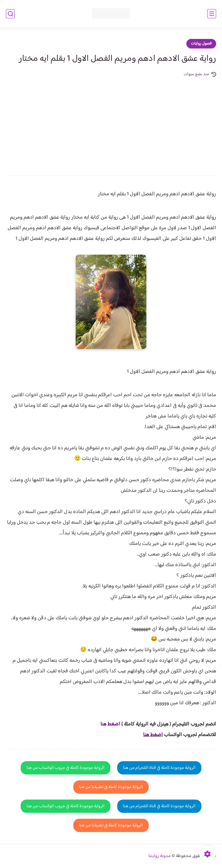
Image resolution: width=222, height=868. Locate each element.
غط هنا (107, 724)
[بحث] (10, 14)
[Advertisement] (111, 122)
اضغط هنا (153, 735)
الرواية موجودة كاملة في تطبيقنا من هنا (111, 787)
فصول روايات (201, 44)
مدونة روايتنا (160, 856)
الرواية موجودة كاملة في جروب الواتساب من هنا (66, 768)
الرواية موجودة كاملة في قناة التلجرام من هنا (159, 768)
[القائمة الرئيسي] (212, 14)
